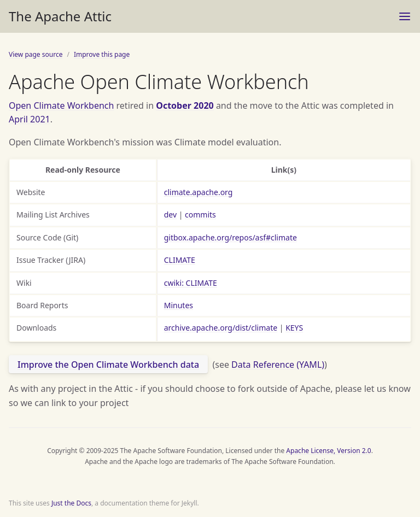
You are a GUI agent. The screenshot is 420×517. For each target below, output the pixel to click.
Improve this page (102, 54)
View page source (36, 54)
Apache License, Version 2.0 (328, 451)
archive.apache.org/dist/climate (221, 328)
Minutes (179, 305)
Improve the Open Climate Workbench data (108, 365)
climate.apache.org (199, 192)
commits (200, 215)
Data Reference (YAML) (278, 365)
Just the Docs (71, 503)
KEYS (294, 328)
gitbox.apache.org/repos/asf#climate (231, 237)
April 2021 (30, 119)
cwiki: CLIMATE (191, 283)
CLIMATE (180, 260)
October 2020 (185, 105)
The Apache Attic (60, 16)
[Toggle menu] (405, 16)
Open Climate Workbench (61, 105)
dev (170, 215)
